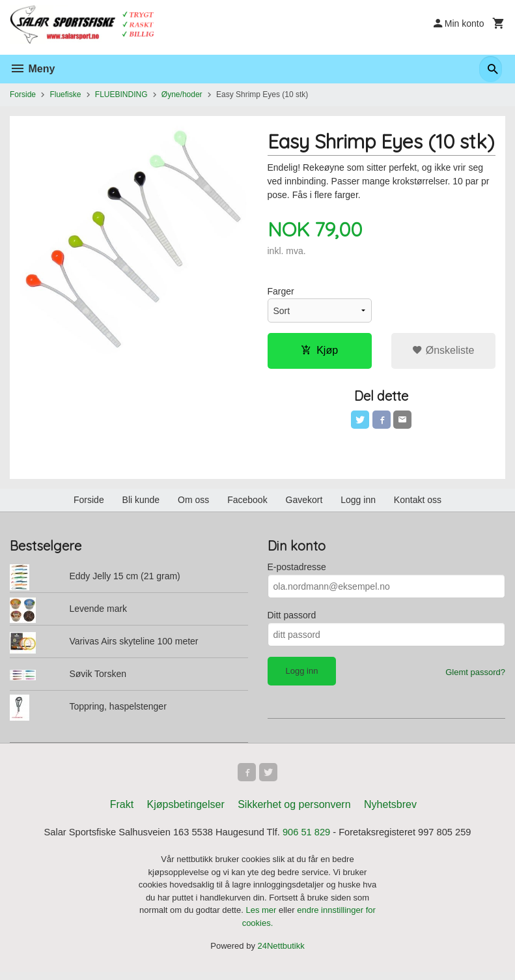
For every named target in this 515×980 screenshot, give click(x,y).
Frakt (122, 811)
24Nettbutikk (281, 954)
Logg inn (358, 504)
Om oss (193, 504)
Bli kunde (141, 504)
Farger (281, 293)
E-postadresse (297, 571)
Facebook (247, 504)
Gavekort (304, 504)
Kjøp (319, 352)
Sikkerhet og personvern (294, 811)
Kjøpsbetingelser (186, 811)
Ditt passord (292, 619)
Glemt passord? (475, 676)
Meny (32, 69)
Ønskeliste (443, 352)
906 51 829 (311, 840)
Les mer (262, 918)
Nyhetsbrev (390, 811)
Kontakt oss (418, 504)
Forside (23, 94)
